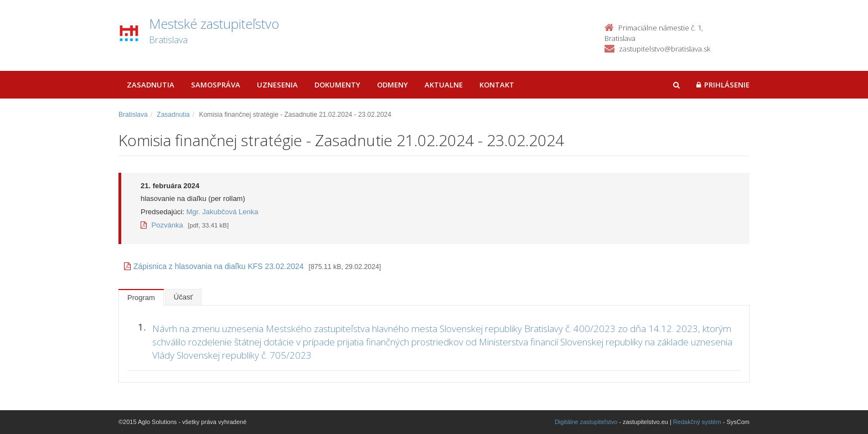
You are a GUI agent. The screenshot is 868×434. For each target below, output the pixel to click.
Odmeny (392, 85)
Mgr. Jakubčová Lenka (222, 212)
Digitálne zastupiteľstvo (586, 422)
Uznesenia (277, 85)
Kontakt (497, 85)
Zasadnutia (151, 85)
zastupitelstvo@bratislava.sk (665, 49)
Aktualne (444, 85)
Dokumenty (337, 85)
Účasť (184, 297)
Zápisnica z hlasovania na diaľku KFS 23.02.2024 (214, 266)
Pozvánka (162, 225)
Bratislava (133, 115)
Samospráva (216, 85)
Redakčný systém (697, 422)
